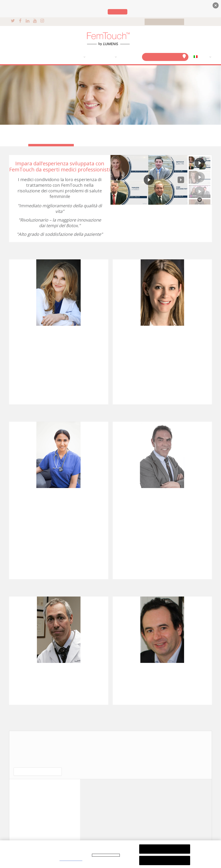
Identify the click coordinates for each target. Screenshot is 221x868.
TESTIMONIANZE (101, 57)
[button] (117, 180)
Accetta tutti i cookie (165, 860)
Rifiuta (165, 849)
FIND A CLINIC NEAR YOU (165, 56)
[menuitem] (201, 57)
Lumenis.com (118, 12)
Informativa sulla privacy (106, 855)
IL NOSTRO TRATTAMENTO (63, 57)
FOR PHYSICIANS (199, 22)
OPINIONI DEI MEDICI (50, 138)
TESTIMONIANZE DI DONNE (50, 133)
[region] (161, 180)
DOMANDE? (128, 57)
